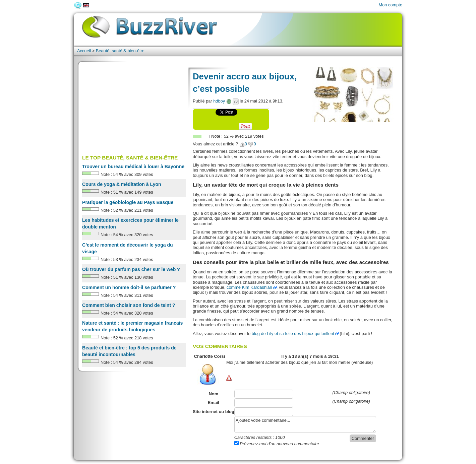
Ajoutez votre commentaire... (305, 424)
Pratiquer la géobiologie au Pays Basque (128, 202)
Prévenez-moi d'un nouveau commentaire (277, 444)
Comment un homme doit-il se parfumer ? (129, 287)
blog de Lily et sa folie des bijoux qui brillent (293, 334)
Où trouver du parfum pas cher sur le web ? (131, 269)
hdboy (219, 101)
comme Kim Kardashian (249, 287)
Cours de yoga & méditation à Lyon (122, 184)
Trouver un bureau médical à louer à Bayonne (133, 167)
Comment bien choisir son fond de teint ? (129, 305)
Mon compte (391, 5)
